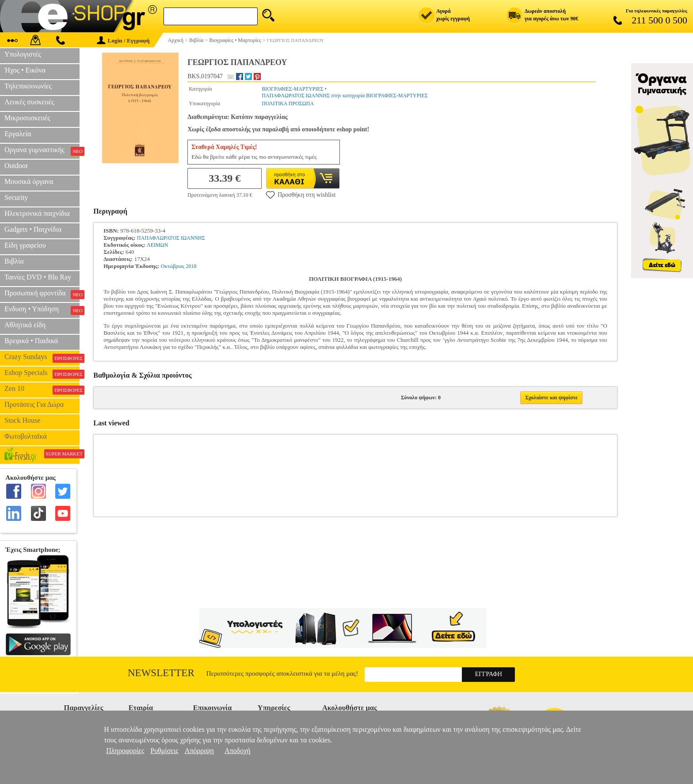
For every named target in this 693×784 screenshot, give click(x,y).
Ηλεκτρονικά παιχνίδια (37, 213)
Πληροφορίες (125, 751)
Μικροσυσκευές (27, 118)
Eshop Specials (42, 374)
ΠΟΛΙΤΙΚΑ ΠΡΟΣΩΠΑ (288, 103)
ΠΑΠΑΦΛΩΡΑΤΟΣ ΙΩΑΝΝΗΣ (171, 238)
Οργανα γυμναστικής (42, 151)
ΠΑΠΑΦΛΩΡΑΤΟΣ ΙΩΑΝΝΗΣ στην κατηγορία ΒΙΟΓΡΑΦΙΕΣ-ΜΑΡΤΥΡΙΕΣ (345, 96)
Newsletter (161, 673)
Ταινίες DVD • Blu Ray (38, 277)
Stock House (22, 420)
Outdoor (16, 166)
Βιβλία (14, 261)
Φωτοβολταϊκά (26, 436)
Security (16, 197)
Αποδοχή (238, 751)
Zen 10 (42, 390)
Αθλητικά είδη (25, 325)
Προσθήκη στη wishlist (301, 195)
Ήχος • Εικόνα (25, 70)
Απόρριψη (199, 751)
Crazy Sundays (42, 358)
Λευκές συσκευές (29, 102)
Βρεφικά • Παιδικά (31, 341)
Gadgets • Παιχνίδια (33, 229)
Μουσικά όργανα (29, 182)
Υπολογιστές (23, 54)
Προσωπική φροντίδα (42, 294)
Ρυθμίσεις (164, 751)
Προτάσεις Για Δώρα (34, 404)
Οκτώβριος (173, 266)
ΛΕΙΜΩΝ (157, 245)
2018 (191, 266)
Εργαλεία (18, 134)
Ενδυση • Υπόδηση (42, 310)
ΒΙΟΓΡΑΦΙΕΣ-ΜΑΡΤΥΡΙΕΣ (292, 89)
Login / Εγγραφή (123, 40)
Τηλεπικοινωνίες (28, 86)
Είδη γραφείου (25, 245)
